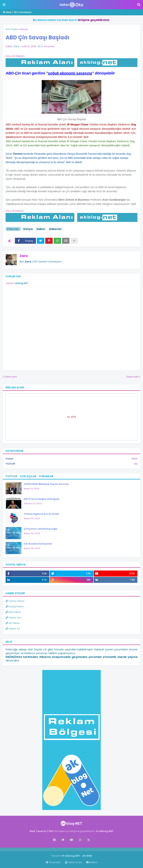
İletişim (92, 862)
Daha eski (132, 377)
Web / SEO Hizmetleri (17, 12)
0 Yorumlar (48, 46)
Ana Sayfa (12, 29)
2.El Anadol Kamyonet (38, 544)
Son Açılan (28, 476)
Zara (24, 256)
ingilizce (39, 849)
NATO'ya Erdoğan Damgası (42, 499)
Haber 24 (13, 629)
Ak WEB (71, 417)
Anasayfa (53, 862)
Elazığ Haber (15, 606)
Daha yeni (11, 377)
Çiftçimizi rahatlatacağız (41, 529)
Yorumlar (46, 476)
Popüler (11, 476)
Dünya (24, 29)
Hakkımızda (73, 862)
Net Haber (13, 612)
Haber (41, 229)
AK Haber (13, 623)
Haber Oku (14, 618)
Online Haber (15, 601)
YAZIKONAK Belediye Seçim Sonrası (46, 484)
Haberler (55, 229)
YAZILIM (71, 464)
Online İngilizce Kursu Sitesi (41, 514)
